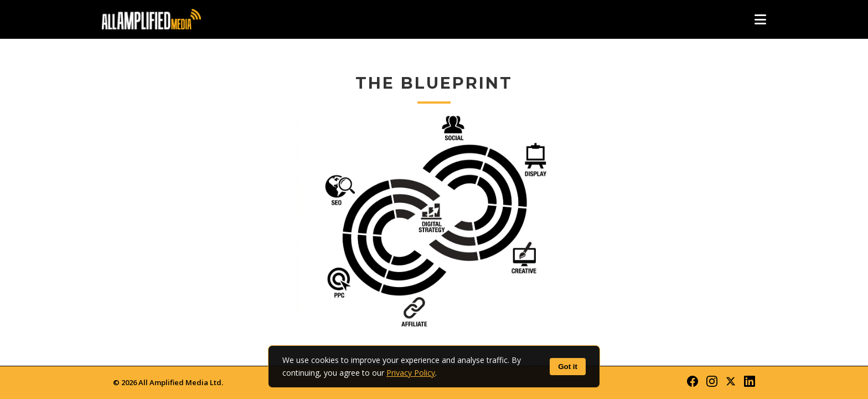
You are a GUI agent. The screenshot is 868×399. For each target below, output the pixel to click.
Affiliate (434, 298)
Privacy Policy (411, 373)
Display (533, 151)
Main (533, 298)
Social (434, 151)
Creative (533, 224)
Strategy (434, 224)
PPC (335, 224)
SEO (335, 151)
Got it (568, 367)
